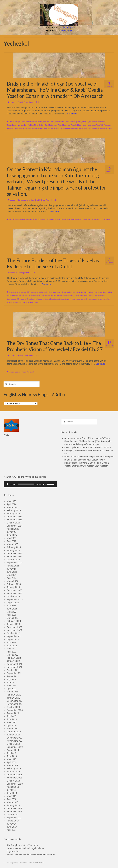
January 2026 (13, 513)
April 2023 (12, 615)
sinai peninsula (44, 299)
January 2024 (13, 587)
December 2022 (14, 627)
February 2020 (14, 732)
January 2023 (13, 624)
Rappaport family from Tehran (17, 128)
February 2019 (14, 768)
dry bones (12, 372)
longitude (103, 292)
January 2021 (13, 698)
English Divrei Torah (25, 102)
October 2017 (13, 815)
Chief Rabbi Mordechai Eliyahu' (32, 122)
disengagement (27, 220)
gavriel (35, 220)
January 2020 (13, 735)
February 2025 (14, 547)
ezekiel (95, 122)
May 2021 (11, 686)
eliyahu (89, 122)
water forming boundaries (93, 299)
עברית (7, 435)
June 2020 (12, 719)
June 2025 (12, 535)
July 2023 (11, 606)
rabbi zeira (70, 220)
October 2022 (13, 633)
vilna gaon (88, 128)
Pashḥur (30, 125)
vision (24, 372)
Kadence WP (39, 863)
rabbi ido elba (79, 296)
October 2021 (13, 670)
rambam (31, 299)
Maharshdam (22, 125)
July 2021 (11, 679)
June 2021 (12, 682)
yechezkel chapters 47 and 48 (17, 302)
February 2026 (14, 510)
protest (63, 220)
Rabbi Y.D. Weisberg (103, 125)
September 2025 (15, 526)
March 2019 (12, 765)
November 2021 (14, 667)
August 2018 (13, 787)
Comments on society (26, 200)
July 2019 (11, 753)
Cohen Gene (60, 122)
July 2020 (11, 716)
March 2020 (12, 729)
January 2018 (13, 805)
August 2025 (13, 529)
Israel (86, 292)
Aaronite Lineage (14, 122)
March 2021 (12, 692)
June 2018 (12, 793)
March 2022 (12, 655)
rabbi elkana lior (68, 296)
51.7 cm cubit (32, 292)
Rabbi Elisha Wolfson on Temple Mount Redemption (89, 457)
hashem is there (78, 292)
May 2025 (11, 538)
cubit (46, 292)
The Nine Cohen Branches (69, 128)
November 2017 (14, 811)
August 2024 (13, 566)
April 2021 (12, 689)
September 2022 (15, 636)
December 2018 (14, 775)
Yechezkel (95, 128)
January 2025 (13, 550)
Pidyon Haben (39, 125)
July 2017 (11, 824)
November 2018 (14, 778)
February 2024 (14, 584)
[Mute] (44, 484)
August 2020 (13, 713)
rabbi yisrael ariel (22, 299)
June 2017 (12, 827)
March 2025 (12, 544)
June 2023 (12, 609)
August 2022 (13, 639)
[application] (30, 484)
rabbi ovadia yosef (89, 125)
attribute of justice (15, 220)
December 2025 (14, 517)
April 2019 (12, 762)
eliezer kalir (52, 292)
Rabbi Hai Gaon (76, 125)
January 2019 (13, 772)
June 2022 (12, 646)
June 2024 (12, 572)
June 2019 (12, 756)
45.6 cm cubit (13, 292)
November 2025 (14, 520)
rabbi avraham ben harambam (51, 296)
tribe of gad (80, 299)
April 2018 (12, 799)
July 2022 (11, 643)
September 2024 (15, 563)
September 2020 (15, 710)
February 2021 (14, 695)
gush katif (42, 220)
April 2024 (12, 578)
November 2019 (14, 741)
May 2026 (11, 501)
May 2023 (11, 612)
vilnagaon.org (66, 27)
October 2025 (13, 523)
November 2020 (14, 704)
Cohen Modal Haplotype (73, 122)
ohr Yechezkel (16, 296)
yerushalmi (103, 128)
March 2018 (12, 802)
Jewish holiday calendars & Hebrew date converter (31, 854)
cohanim (46, 122)
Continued (72, 114)
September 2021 (15, 673)
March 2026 (12, 507)
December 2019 (14, 738)
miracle (58, 220)
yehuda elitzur (33, 302)
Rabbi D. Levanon (51, 125)
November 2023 (14, 593)
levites (97, 292)
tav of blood (92, 220)
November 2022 (14, 630)
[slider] (26, 484)
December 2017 (14, 808)
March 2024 (12, 581)
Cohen (52, 122)
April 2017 (12, 830)
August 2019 (13, 750)
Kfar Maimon (50, 220)
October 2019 (13, 744)
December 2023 (14, 590)
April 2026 (12, 504)
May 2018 (11, 796)
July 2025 (11, 532)
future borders (67, 292)
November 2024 (14, 556)
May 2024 (11, 575)
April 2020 (12, 725)
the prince (72, 299)
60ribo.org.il (67, 30)
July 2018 (11, 790)
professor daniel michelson (31, 296)
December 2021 (14, 664)
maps (9, 296)
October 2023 (13, 596)
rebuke (84, 220)
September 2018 (15, 784)
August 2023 (13, 603)
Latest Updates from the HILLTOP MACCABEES (88, 447)
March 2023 (12, 618)
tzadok (81, 128)
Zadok (110, 128)
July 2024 (11, 569)
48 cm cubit (23, 292)
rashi (37, 299)
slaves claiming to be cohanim (48, 128)
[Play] (8, 484)
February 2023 (14, 621)
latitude (92, 292)
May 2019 (11, 759)
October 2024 (13, 560)
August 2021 (13, 676)
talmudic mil (54, 299)
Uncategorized (23, 273)
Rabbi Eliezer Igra (64, 125)
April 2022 (12, 652)
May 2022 (11, 649)
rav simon (78, 220)
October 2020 (13, 707)
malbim (110, 292)
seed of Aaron (33, 128)
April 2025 (12, 541)
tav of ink (100, 220)
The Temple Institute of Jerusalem (23, 845)
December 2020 (14, 701)
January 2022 (13, 661)
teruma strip (63, 299)
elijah (84, 122)
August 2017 (13, 821)
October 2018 (13, 781)
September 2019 (15, 747)
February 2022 (14, 658)
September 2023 (15, 600)
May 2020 (11, 722)
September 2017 (15, 818)
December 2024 (14, 553)
